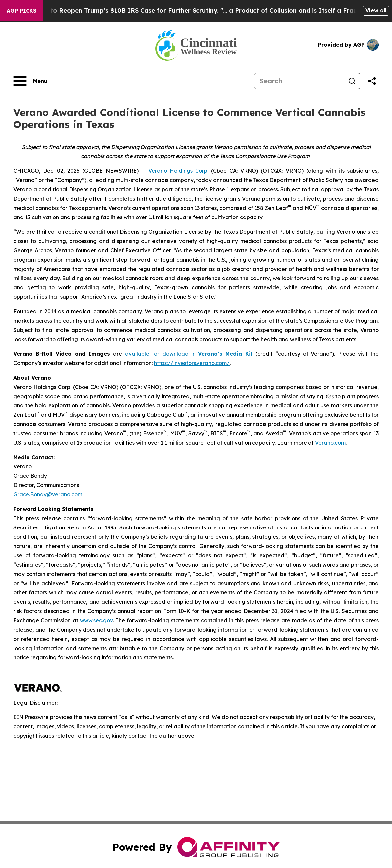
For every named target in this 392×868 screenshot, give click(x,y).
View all (376, 10)
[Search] (299, 81)
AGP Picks (22, 11)
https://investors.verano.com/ (192, 363)
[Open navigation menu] (30, 81)
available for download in (162, 354)
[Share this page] (372, 81)
